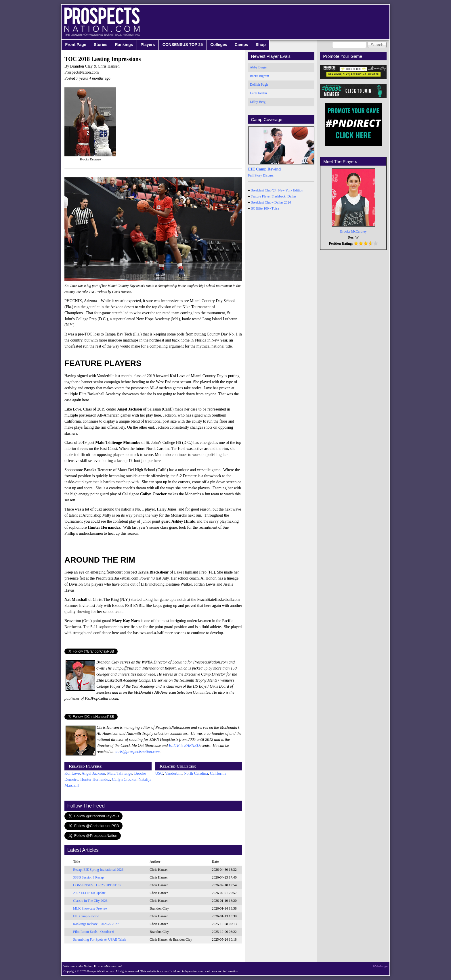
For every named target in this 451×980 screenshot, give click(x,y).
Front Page (76, 45)
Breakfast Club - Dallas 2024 (271, 202)
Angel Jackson (93, 773)
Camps (241, 45)
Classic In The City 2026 (90, 901)
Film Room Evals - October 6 (93, 932)
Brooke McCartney (353, 231)
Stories (101, 45)
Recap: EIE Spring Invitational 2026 (98, 870)
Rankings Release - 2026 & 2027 (96, 924)
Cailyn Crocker (124, 779)
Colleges (219, 45)
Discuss (268, 175)
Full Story (255, 175)
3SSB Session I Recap (88, 877)
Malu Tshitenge (120, 773)
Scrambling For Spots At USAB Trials (100, 939)
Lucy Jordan (258, 93)
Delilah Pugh (259, 85)
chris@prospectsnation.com (137, 752)
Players (148, 45)
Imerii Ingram (259, 76)
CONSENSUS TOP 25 (183, 45)
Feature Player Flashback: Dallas (274, 196)
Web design (380, 966)
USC (159, 773)
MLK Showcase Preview (90, 908)
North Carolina (196, 773)
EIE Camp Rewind (86, 916)
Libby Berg (258, 102)
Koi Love (72, 773)
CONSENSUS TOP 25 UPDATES (97, 885)
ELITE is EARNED (184, 746)
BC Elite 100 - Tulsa (265, 208)
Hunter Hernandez (95, 779)
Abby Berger (259, 67)
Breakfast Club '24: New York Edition (277, 190)
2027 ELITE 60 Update (89, 893)
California (218, 773)
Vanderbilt (173, 773)
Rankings (124, 45)
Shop (261, 45)
